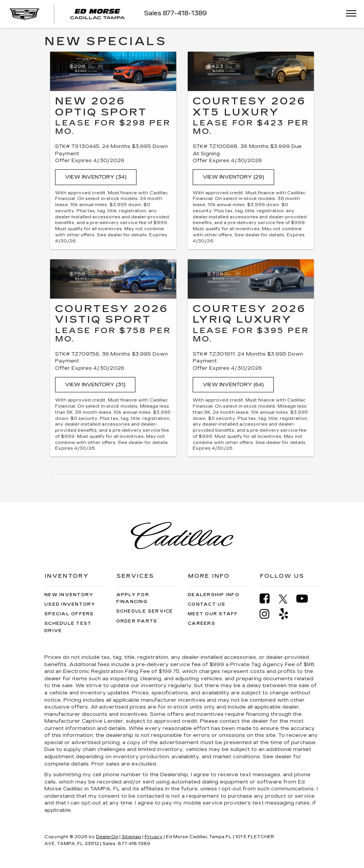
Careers (201, 623)
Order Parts (137, 621)
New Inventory (69, 595)
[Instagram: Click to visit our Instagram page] (268, 614)
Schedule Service (145, 611)
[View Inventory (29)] (251, 71)
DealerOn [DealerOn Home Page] (107, 837)
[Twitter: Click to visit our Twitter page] (287, 599)
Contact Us (207, 604)
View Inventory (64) (233, 385)
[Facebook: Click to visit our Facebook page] (268, 599)
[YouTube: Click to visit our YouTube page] (306, 599)
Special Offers (69, 614)
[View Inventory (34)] (113, 71)
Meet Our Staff (213, 614)
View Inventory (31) (95, 385)
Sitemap (131, 837)
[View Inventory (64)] (251, 279)
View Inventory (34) (96, 177)
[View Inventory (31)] (113, 279)
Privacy (154, 837)
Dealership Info (214, 595)
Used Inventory (70, 604)
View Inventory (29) (233, 177)
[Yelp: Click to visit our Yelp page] (288, 614)
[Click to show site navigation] (349, 14)
